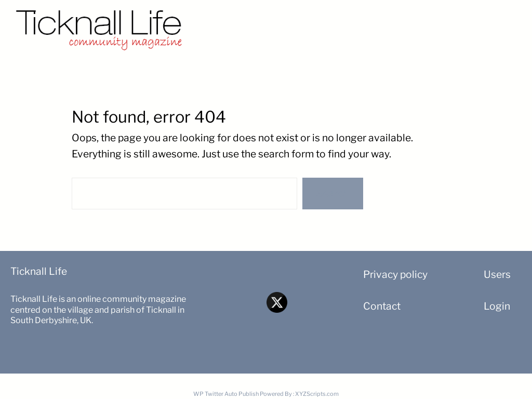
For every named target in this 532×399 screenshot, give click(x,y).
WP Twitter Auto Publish (226, 394)
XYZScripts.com (317, 394)
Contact (382, 306)
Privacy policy (395, 274)
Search (332, 193)
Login (497, 306)
